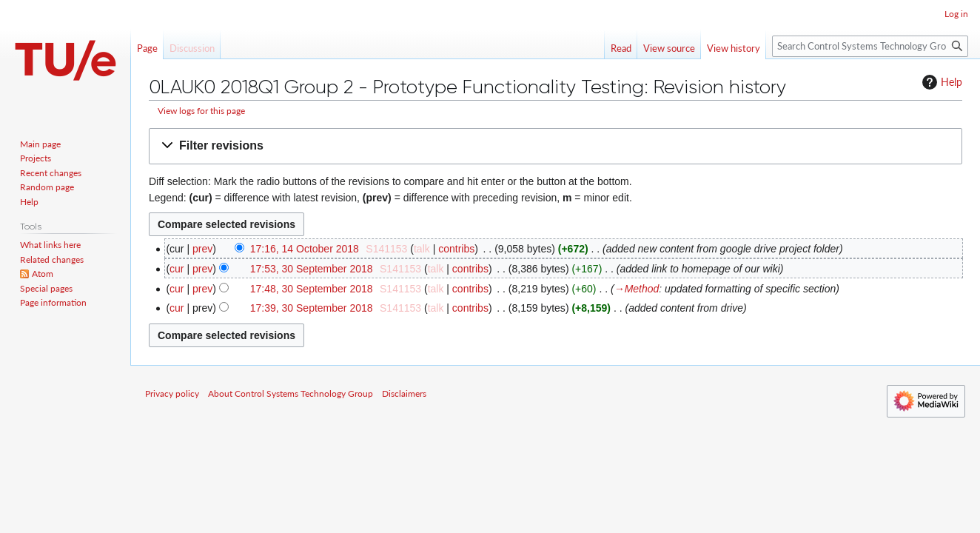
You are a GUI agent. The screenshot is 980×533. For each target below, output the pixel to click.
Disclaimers (404, 393)
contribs (456, 249)
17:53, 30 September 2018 (312, 269)
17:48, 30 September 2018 (312, 289)
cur (177, 269)
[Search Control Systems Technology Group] (870, 46)
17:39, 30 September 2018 (312, 308)
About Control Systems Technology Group (291, 393)
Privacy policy (172, 393)
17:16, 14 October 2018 (305, 249)
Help (940, 82)
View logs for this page (201, 111)
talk (422, 249)
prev (202, 249)
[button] (556, 146)
